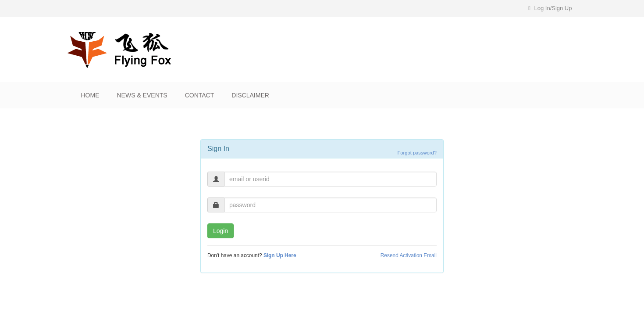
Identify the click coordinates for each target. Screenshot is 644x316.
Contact (200, 95)
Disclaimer (250, 95)
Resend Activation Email (409, 255)
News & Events (142, 95)
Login (221, 231)
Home (90, 95)
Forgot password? (417, 153)
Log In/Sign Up (550, 8)
